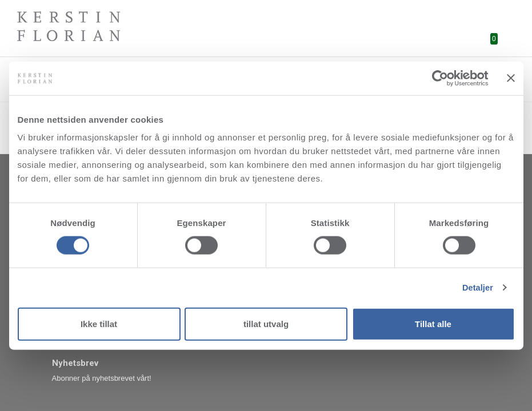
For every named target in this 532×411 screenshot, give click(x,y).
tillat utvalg (266, 324)
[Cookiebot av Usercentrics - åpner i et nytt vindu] (438, 78)
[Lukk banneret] (511, 78)
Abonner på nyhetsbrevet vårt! (102, 378)
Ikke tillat (99, 324)
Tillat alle (433, 324)
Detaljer (477, 287)
